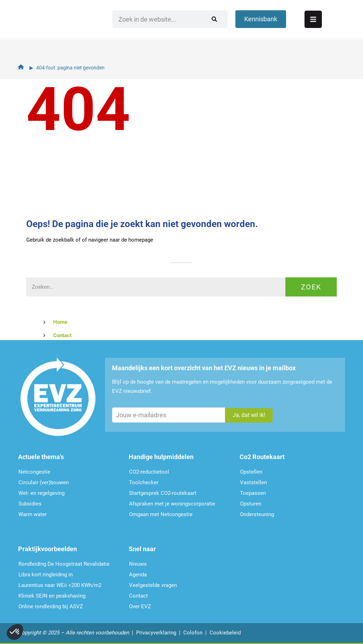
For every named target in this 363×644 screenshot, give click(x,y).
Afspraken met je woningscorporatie (172, 504)
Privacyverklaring (156, 633)
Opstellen (251, 472)
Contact (138, 596)
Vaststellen (253, 482)
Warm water (33, 514)
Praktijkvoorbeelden (48, 549)
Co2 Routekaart (262, 457)
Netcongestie (34, 472)
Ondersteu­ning (257, 514)
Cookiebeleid (225, 633)
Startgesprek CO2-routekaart (163, 493)
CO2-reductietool (149, 472)
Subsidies (30, 504)
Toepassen (253, 493)
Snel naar (142, 549)
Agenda (138, 575)
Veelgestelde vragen (153, 585)
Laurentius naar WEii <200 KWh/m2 (60, 585)
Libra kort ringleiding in (46, 575)
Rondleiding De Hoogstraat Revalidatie (64, 564)
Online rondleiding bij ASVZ (51, 606)
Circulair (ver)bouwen (44, 482)
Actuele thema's (41, 457)
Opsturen (251, 504)
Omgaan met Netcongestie (161, 514)
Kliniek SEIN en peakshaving (52, 596)
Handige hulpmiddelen (161, 457)
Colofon (193, 633)
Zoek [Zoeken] (311, 287)
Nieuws (138, 564)
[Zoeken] (199, 30)
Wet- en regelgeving (41, 493)
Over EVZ (140, 606)
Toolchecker (144, 482)
